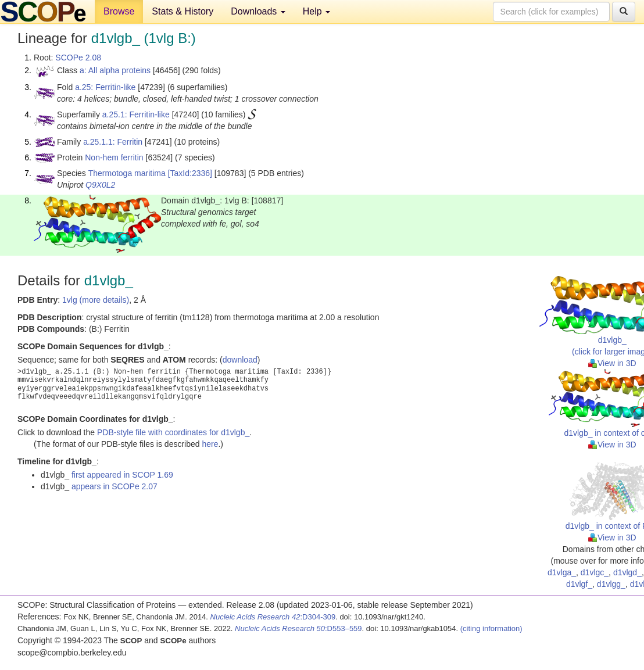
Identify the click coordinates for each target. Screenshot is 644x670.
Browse (119, 11)
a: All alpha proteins (115, 70)
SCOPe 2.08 (78, 58)
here (210, 444)
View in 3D (612, 363)
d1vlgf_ (579, 584)
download (240, 360)
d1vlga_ (562, 572)
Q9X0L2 (100, 185)
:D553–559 (298, 628)
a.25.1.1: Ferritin (113, 142)
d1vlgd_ (627, 572)
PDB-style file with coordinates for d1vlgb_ (173, 432)
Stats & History (183, 11)
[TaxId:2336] (190, 173)
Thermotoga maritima (127, 173)
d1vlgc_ (595, 572)
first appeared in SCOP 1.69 (122, 475)
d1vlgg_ (611, 584)
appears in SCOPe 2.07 (115, 486)
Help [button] (316, 11)
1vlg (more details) (96, 300)
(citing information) (491, 628)
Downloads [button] (258, 11)
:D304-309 (273, 617)
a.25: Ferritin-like (105, 87)
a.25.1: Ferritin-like (136, 114)
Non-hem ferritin (114, 157)
